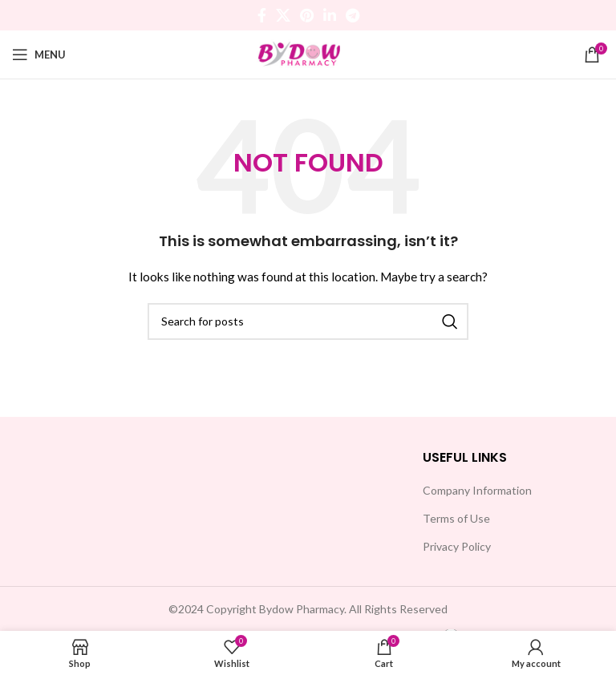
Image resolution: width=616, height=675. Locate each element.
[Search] (308, 321)
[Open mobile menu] (39, 55)
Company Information (477, 490)
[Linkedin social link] (330, 15)
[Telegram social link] (353, 15)
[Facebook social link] (262, 15)
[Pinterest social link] (307, 15)
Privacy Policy (457, 546)
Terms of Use (456, 518)
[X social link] (283, 15)
